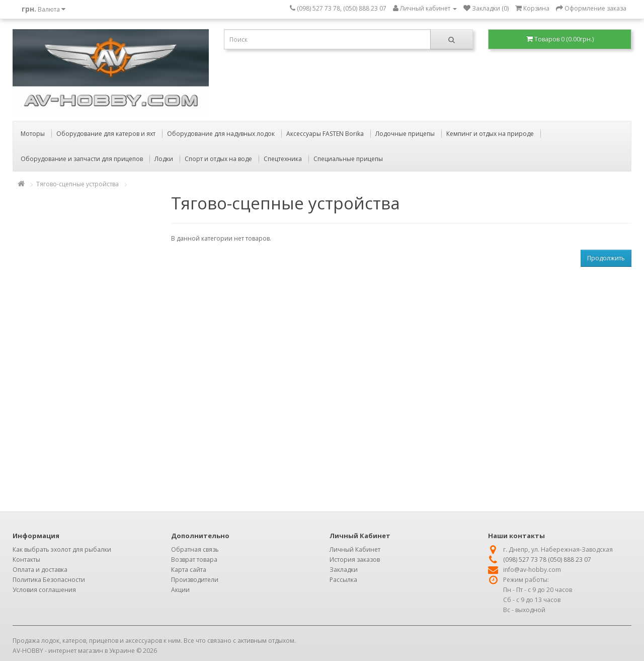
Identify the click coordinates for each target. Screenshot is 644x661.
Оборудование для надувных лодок (221, 134)
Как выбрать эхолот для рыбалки (62, 549)
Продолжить (606, 258)
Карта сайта (189, 570)
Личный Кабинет (355, 549)
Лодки (164, 159)
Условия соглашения (44, 590)
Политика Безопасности (49, 580)
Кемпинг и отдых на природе (490, 134)
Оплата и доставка (40, 570)
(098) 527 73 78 (525, 560)
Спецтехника (283, 159)
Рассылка (343, 580)
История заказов (355, 560)
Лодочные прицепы (405, 134)
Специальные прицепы (348, 159)
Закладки (344, 570)
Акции (180, 590)
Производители (195, 580)
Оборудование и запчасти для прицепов (82, 159)
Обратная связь (195, 549)
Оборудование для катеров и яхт (106, 134)
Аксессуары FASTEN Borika (325, 134)
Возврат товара (194, 560)
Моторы (33, 134)
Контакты (26, 560)
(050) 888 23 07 (570, 560)
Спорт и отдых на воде (218, 159)
